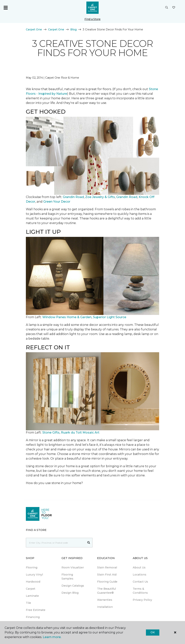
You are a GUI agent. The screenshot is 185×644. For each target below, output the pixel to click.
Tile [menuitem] (28, 603)
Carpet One (34, 29)
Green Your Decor (57, 202)
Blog (73, 29)
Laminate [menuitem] (32, 596)
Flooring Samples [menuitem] (67, 577)
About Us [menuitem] (139, 567)
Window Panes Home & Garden (67, 317)
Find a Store (92, 19)
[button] (167, 8)
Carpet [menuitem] (31, 589)
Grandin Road (73, 197)
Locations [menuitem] (140, 575)
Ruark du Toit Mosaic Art (80, 432)
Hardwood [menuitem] (33, 582)
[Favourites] (174, 8)
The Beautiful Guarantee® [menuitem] (106, 591)
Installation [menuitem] (105, 607)
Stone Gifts (51, 432)
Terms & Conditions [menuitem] (140, 591)
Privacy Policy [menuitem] (142, 600)
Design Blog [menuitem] (70, 593)
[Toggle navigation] (6, 8)
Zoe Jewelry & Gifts (100, 197)
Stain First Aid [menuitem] (107, 575)
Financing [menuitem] (33, 617)
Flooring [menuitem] (32, 567)
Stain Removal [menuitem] (107, 567)
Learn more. (52, 637)
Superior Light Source (110, 317)
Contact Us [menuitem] (140, 582)
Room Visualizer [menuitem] (73, 567)
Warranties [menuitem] (105, 600)
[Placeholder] (56, 543)
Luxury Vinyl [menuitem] (34, 575)
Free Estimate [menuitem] (36, 610)
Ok (153, 632)
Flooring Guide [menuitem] (107, 582)
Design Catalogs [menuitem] (73, 586)
